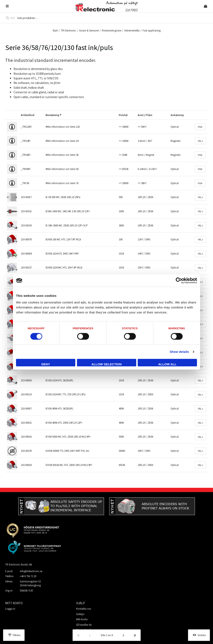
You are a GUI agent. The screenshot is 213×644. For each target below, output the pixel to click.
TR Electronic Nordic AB (19, 565)
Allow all (167, 364)
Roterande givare (112, 31)
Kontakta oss (84, 609)
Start (55, 31)
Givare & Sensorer (89, 31)
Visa (200, 127)
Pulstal (123, 115)
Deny (46, 364)
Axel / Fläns (145, 115)
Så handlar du (84, 625)
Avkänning (177, 115)
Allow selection (107, 364)
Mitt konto (82, 619)
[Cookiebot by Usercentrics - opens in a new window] (179, 281)
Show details (179, 352)
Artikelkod (28, 115)
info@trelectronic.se (31, 571)
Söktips (80, 614)
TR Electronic (68, 31)
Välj (200, 141)
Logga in (10, 609)
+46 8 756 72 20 (28, 576)
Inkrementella (132, 31)
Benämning (52, 115)
